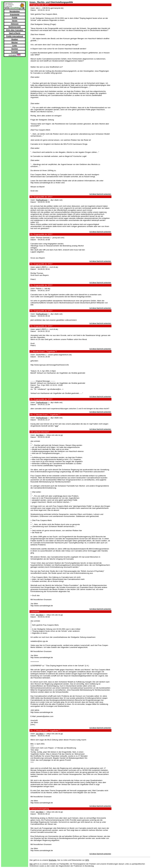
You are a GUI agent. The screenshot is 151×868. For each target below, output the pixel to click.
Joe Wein (39, 435)
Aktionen (15, 24)
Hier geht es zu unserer (39, 860)
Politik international (15, 36)
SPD (87, 860)
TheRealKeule (41, 200)
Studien (15, 39)
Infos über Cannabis (15, 30)
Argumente (15, 14)
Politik (15, 18)
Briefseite (53, 860)
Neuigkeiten (15, 11)
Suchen (15, 49)
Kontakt (15, 52)
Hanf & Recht (15, 33)
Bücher (15, 42)
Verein (15, 21)
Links (15, 46)
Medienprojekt (15, 27)
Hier (31, 864)
